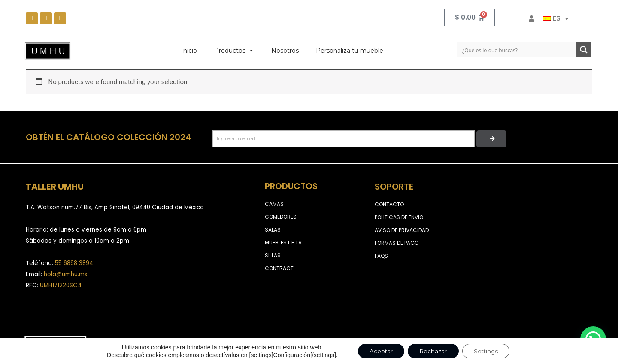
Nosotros (285, 51)
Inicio (189, 51)
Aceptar (377, 351)
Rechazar (433, 351)
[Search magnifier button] (584, 50)
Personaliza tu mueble (350, 51)
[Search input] (517, 50)
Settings (489, 351)
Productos (234, 51)
